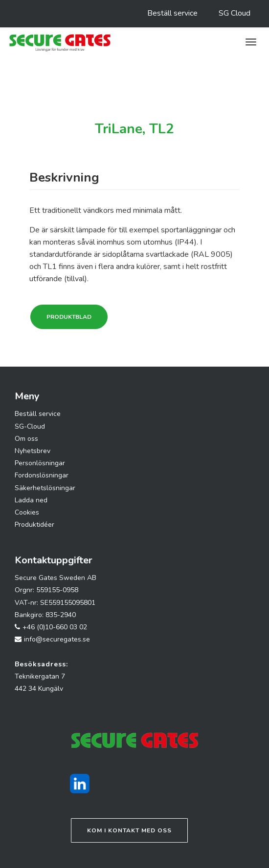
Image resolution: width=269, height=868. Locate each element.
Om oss (26, 439)
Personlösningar (40, 463)
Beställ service (172, 13)
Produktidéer (34, 525)
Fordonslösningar (42, 475)
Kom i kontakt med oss (129, 830)
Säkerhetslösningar (45, 488)
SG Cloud (235, 13)
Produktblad (69, 317)
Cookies (27, 512)
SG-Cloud (30, 426)
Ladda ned (31, 500)
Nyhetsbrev (33, 451)
